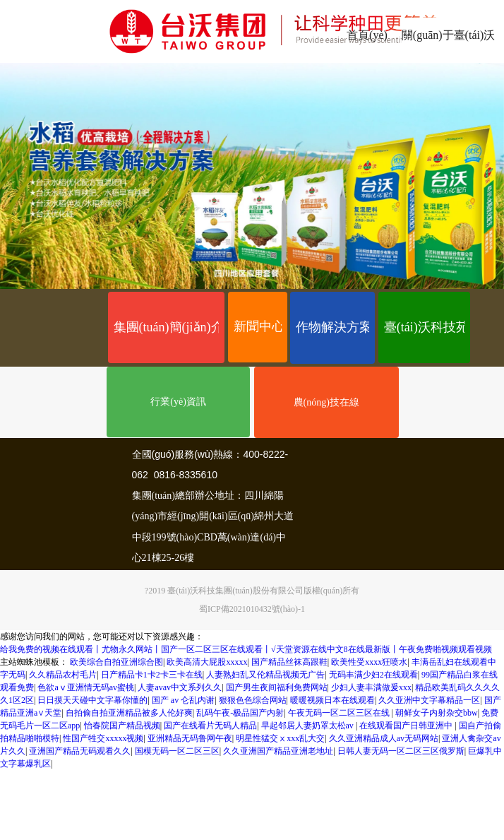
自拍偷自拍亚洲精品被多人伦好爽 (129, 713)
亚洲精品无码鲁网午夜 (190, 738)
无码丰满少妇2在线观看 (373, 675)
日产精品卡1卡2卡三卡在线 (152, 675)
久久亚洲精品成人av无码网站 (384, 738)
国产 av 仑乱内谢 (183, 700)
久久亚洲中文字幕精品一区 (429, 700)
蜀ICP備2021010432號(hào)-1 (252, 609)
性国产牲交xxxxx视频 (103, 738)
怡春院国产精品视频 (122, 726)
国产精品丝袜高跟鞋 (289, 662)
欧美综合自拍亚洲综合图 (116, 662)
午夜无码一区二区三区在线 (340, 713)
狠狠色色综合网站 (253, 700)
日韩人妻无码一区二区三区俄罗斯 (401, 751)
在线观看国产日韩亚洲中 (407, 726)
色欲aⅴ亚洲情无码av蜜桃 (86, 687)
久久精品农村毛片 (63, 675)
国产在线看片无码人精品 (210, 726)
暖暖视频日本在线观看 (332, 700)
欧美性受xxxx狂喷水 (369, 662)
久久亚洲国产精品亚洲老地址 (278, 751)
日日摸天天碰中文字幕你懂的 (92, 700)
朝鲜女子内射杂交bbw (437, 713)
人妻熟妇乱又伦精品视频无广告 (265, 675)
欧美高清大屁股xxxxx (207, 662)
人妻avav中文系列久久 (180, 687)
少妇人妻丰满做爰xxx (371, 687)
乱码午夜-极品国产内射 (240, 713)
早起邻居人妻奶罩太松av (308, 726)
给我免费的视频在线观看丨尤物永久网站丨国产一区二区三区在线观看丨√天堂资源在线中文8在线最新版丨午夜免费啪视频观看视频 (246, 649)
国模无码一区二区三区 (177, 751)
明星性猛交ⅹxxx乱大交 (280, 738)
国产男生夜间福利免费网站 (277, 687)
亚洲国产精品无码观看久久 (80, 751)
